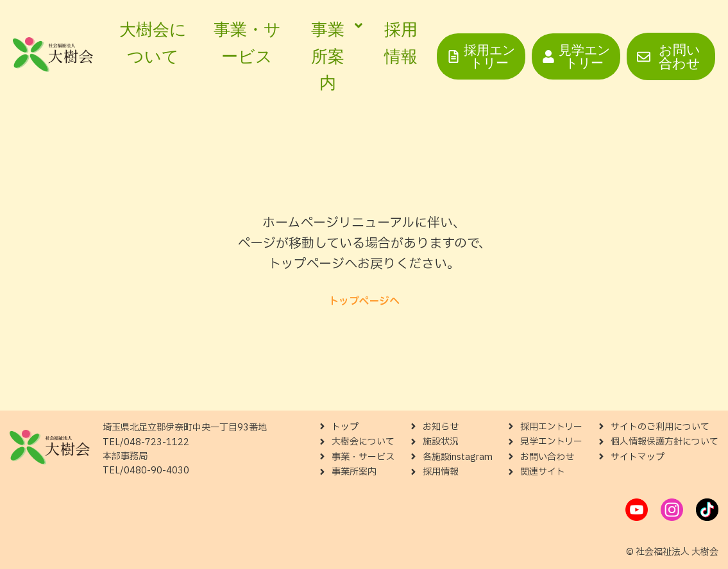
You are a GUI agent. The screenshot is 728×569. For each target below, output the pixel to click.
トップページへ (364, 301)
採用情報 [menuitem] (401, 43)
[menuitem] (333, 57)
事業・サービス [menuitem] (247, 43)
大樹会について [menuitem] (153, 43)
